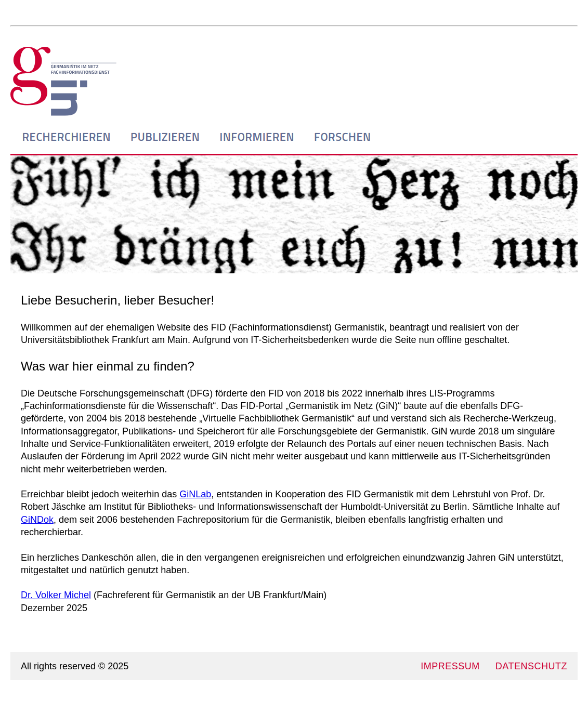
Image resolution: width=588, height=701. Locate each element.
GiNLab (195, 494)
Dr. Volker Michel (56, 595)
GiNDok (37, 520)
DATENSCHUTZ (531, 666)
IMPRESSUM (450, 666)
